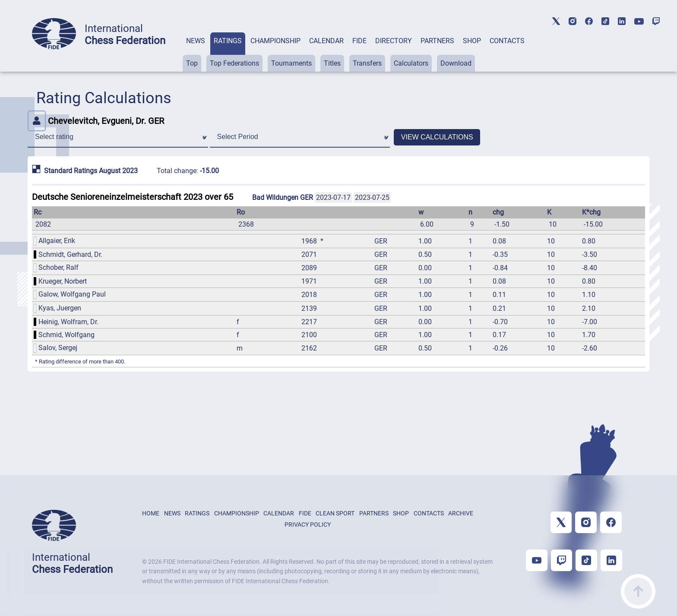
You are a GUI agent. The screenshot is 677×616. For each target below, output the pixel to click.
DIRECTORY (394, 41)
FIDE (359, 41)
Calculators (411, 63)
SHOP (472, 41)
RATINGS (228, 41)
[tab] (196, 52)
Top (192, 63)
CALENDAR (326, 41)
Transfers (367, 63)
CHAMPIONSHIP (275, 41)
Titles (332, 63)
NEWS (196, 41)
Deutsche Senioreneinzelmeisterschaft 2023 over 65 (133, 197)
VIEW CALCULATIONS (437, 137)
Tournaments (291, 63)
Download (456, 63)
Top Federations (234, 63)
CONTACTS (507, 41)
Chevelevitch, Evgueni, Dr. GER (96, 121)
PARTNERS (437, 41)
